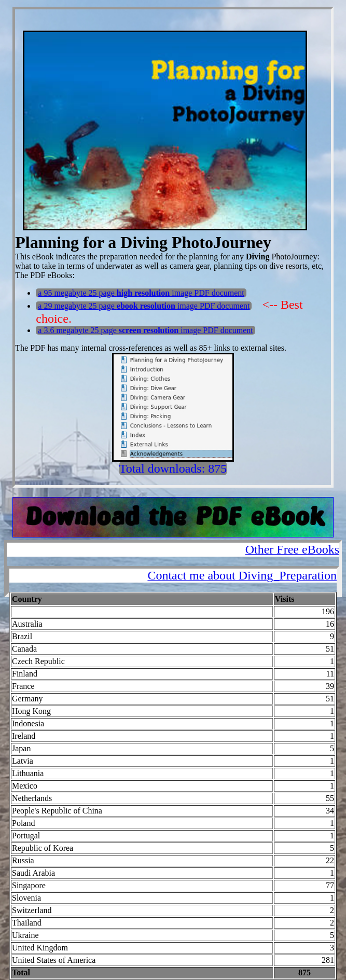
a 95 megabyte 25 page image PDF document (141, 293)
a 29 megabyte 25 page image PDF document (144, 306)
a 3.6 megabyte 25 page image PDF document (145, 330)
